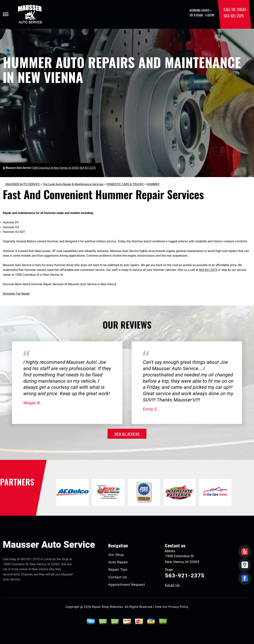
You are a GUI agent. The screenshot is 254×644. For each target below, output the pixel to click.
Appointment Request (127, 585)
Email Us (172, 585)
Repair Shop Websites (107, 607)
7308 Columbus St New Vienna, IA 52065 (55, 168)
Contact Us (118, 577)
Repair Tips (118, 570)
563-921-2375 (234, 16)
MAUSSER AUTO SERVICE (23, 184)
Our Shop (116, 555)
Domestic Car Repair (16, 294)
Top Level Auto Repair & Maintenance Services (73, 184)
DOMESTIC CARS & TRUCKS (125, 184)
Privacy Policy (178, 607)
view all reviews (127, 434)
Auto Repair (118, 562)
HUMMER (153, 184)
